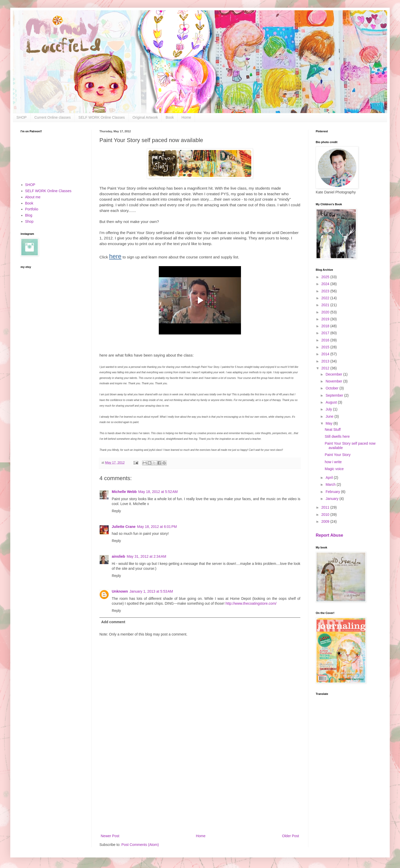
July (329, 409)
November (334, 381)
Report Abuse (329, 535)
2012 (326, 368)
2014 (326, 354)
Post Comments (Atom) (140, 845)
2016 (326, 340)
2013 (326, 361)
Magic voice (334, 469)
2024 (326, 284)
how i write (333, 462)
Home (186, 117)
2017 (326, 333)
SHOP (22, 117)
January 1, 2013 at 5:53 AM (151, 591)
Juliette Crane (124, 527)
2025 (326, 277)
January (332, 499)
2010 (326, 515)
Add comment (113, 622)
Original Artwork (145, 117)
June (330, 416)
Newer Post (110, 836)
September (335, 395)
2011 (326, 507)
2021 (326, 305)
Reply (116, 511)
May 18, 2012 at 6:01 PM (157, 527)
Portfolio (32, 209)
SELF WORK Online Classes (102, 117)
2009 (326, 521)
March (331, 484)
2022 (326, 298)
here (115, 256)
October (332, 388)
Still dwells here (337, 436)
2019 (326, 319)
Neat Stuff (333, 430)
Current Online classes (53, 117)
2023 (326, 291)
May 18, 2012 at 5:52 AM (158, 492)
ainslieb (118, 556)
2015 (326, 347)
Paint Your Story (338, 455)
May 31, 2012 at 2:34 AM (146, 556)
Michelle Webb (124, 492)
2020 (326, 312)
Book (170, 117)
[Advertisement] (200, 790)
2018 (326, 326)
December (334, 374)
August (332, 402)
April (330, 478)
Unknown (120, 591)
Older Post (291, 836)
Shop (29, 221)
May (329, 423)
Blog (29, 215)
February (333, 492)
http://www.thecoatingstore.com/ (251, 603)
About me (33, 197)
